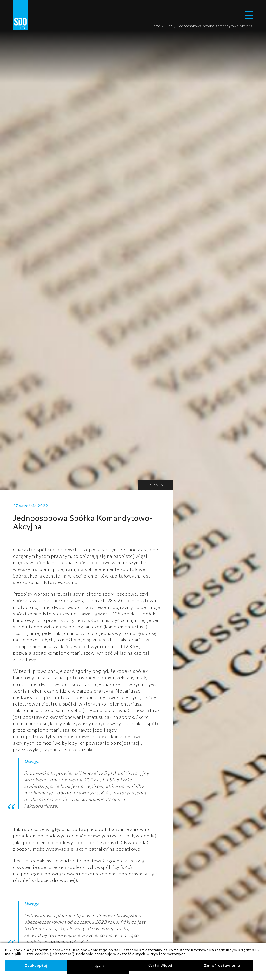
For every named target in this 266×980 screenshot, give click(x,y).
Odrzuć (98, 967)
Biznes (156, 485)
